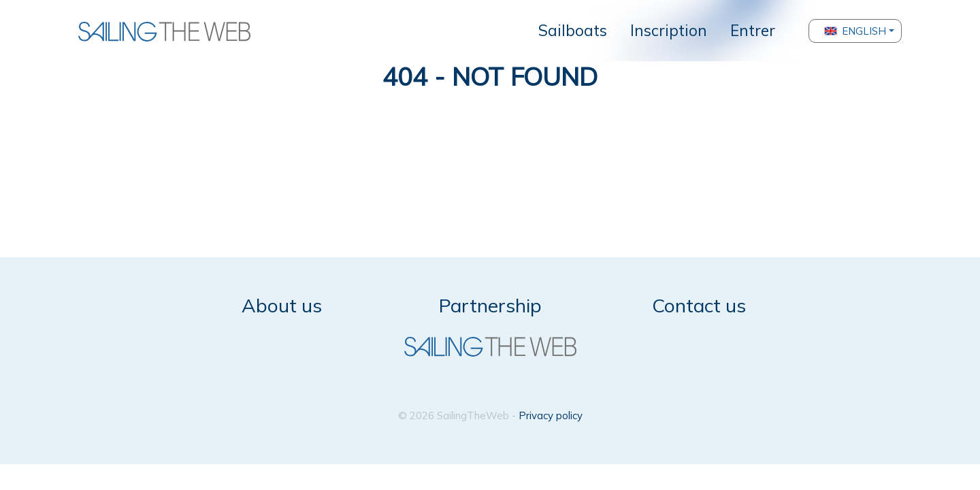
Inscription (669, 30)
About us (282, 305)
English (855, 31)
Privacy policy (551, 415)
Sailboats (573, 30)
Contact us (699, 305)
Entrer (753, 30)
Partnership (490, 305)
